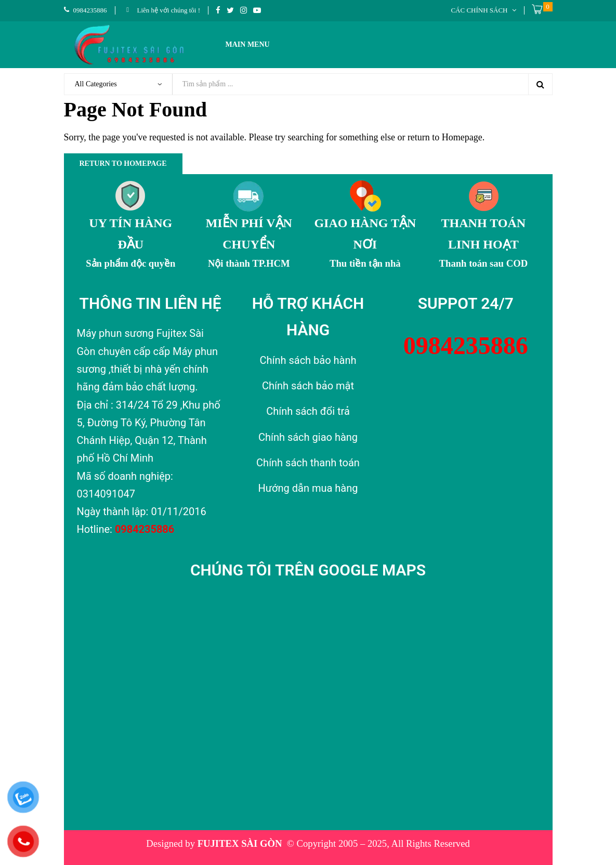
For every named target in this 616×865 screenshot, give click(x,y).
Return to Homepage (123, 163)
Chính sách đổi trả (308, 411)
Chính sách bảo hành (308, 360)
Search (540, 84)
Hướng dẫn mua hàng (308, 488)
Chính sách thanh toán (308, 463)
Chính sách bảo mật (308, 386)
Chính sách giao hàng (308, 437)
